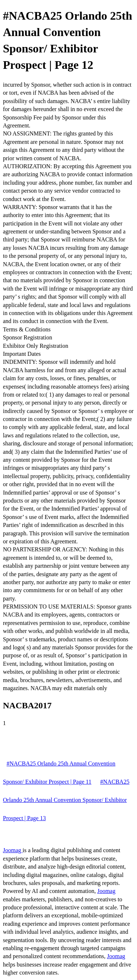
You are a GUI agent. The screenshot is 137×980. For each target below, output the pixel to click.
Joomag (13, 850)
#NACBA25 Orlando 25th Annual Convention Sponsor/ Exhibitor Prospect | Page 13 (66, 800)
